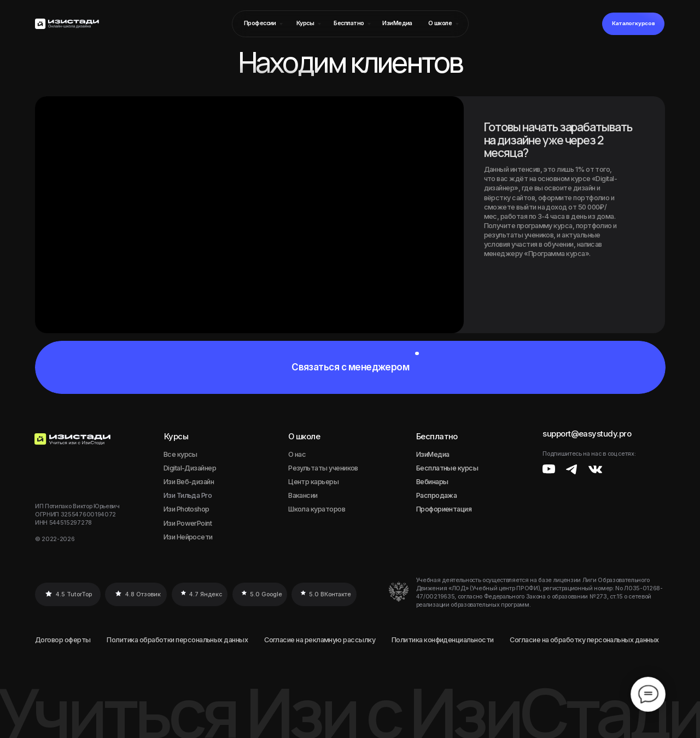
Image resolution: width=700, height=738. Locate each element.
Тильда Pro (194, 495)
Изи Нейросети (188, 537)
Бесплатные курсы (447, 468)
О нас (297, 454)
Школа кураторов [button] (317, 509)
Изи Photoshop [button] (186, 509)
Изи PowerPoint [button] (188, 523)
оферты (78, 640)
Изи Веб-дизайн (189, 482)
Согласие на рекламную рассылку (320, 640)
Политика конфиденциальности (443, 640)
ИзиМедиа (433, 454)
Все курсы (180, 454)
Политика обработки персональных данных (177, 640)
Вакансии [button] (303, 495)
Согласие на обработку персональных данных (584, 640)
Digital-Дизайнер (190, 468)
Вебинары (432, 482)
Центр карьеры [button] (313, 482)
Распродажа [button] (437, 495)
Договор (49, 640)
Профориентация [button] (444, 509)
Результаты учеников (323, 468)
